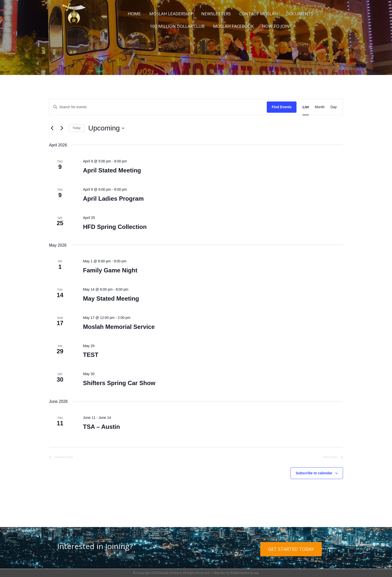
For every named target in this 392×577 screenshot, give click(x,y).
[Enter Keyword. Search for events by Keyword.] (158, 107)
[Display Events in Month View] (320, 107)
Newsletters (216, 14)
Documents (300, 14)
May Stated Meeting (111, 298)
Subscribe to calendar (314, 473)
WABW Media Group (244, 573)
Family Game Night (110, 270)
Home (134, 14)
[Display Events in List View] (306, 107)
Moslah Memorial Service (119, 327)
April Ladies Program (113, 199)
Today (76, 128)
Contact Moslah (258, 14)
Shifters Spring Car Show (119, 383)
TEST (91, 355)
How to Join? (277, 26)
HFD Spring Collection (115, 227)
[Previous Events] (52, 128)
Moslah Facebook (233, 26)
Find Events (282, 107)
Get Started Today (291, 549)
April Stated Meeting (112, 170)
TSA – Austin (101, 427)
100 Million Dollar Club (177, 26)
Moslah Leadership (171, 14)
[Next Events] (62, 128)
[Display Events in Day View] (334, 107)
